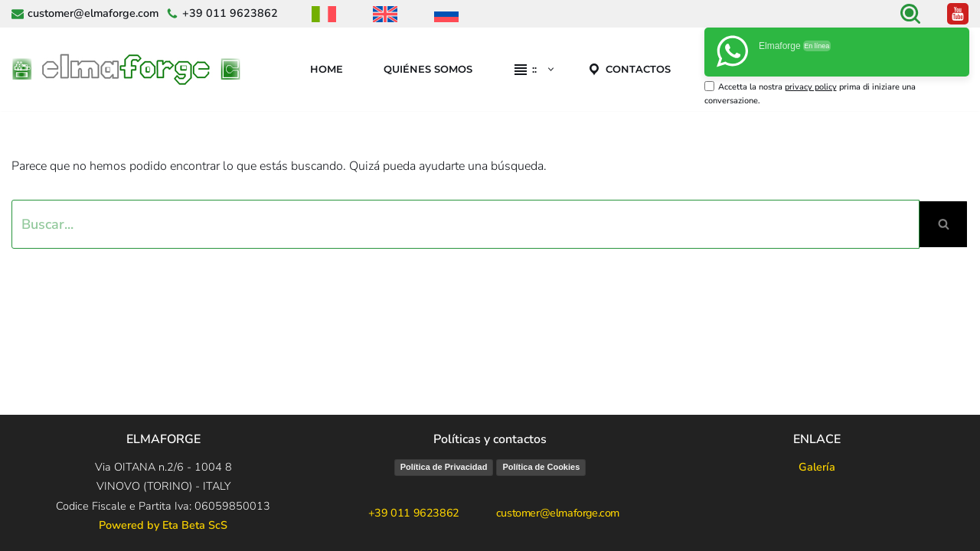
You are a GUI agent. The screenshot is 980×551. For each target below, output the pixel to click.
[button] (551, 69)
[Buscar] (910, 14)
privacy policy (811, 87)
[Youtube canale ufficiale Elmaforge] (958, 14)
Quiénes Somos (428, 69)
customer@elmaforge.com (93, 13)
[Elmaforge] (130, 70)
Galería (817, 467)
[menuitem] (324, 14)
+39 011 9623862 (230, 13)
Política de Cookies (541, 467)
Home (327, 69)
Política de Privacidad (444, 467)
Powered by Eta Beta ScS (163, 525)
